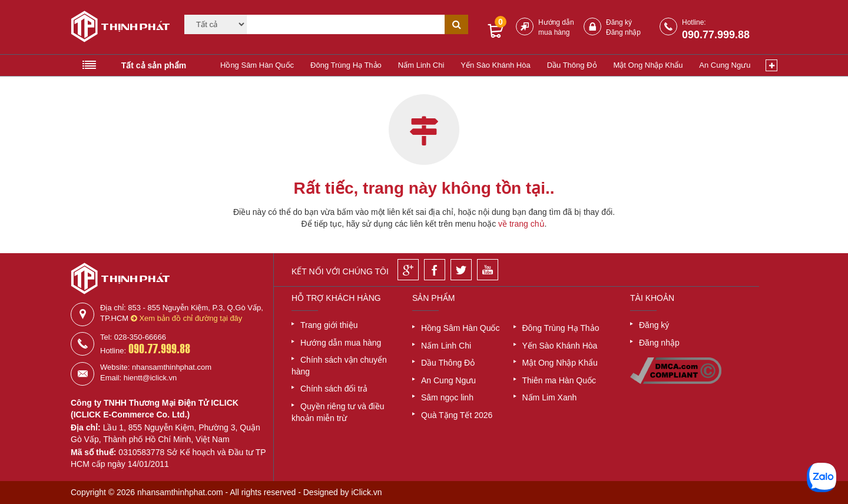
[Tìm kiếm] (346, 24)
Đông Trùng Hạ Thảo (346, 65)
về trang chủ (521, 224)
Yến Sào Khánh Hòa (495, 65)
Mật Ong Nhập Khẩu (648, 65)
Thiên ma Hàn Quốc (559, 380)
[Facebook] (435, 270)
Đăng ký (619, 22)
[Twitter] (461, 270)
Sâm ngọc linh (447, 397)
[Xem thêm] (771, 65)
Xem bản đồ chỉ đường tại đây (187, 318)
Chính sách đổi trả (334, 389)
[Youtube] (488, 270)
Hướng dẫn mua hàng (341, 343)
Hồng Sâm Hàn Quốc (257, 65)
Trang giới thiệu (329, 325)
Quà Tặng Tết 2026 (457, 415)
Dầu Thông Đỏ (572, 65)
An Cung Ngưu (725, 65)
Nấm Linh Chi (421, 65)
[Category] (216, 24)
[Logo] (116, 28)
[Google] (408, 270)
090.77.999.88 (716, 35)
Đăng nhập (623, 32)
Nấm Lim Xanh (550, 397)
